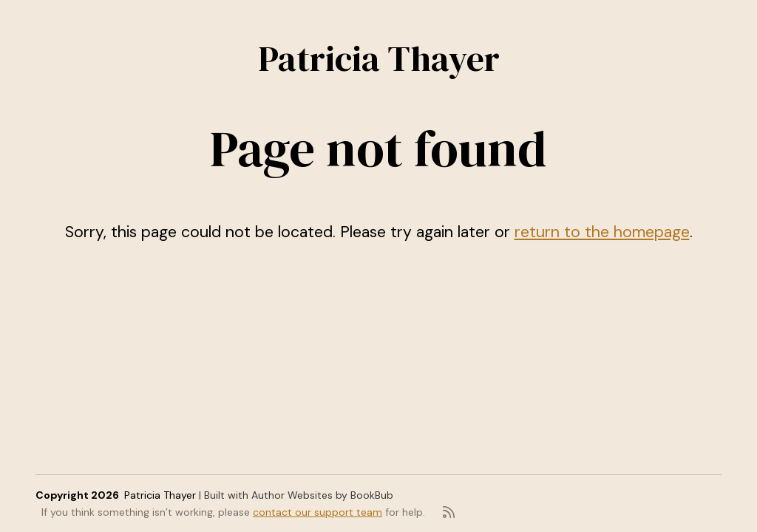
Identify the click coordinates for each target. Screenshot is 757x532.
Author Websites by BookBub (322, 495)
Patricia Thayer (379, 58)
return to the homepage (602, 232)
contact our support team (318, 512)
